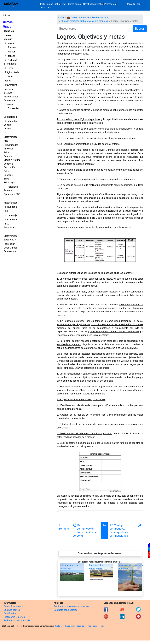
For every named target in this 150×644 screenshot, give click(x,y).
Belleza (7, 171)
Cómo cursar (75, 4)
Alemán (11, 52)
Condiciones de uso (62, 626)
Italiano (11, 56)
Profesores (110, 4)
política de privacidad (79, 626)
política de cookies (96, 626)
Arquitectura (10, 251)
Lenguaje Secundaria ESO (11, 220)
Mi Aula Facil (134, 4)
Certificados (10, 613)
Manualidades (11, 97)
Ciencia (8, 129)
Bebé (6, 179)
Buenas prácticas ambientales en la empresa (85, 21)
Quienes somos (12, 610)
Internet (8, 93)
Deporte (8, 156)
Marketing (13, 121)
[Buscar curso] (93, 29)
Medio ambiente (101, 18)
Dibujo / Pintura (12, 160)
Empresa (8, 104)
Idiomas (8, 39)
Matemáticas (11, 137)
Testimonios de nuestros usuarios (71, 606)
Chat (64, 4)
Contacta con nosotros (65, 610)
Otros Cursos (10, 248)
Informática (10, 64)
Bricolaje (8, 175)
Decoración (10, 167)
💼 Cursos (73, 18)
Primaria (8, 190)
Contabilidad (10, 117)
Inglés (11, 43)
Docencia (8, 164)
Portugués (13, 60)
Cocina (7, 125)
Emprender (13, 108)
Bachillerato (10, 227)
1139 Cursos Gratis (50, 4)
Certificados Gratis (93, 4)
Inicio (6, 15)
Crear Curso (46, 8)
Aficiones (8, 149)
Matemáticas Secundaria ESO (11, 207)
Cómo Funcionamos (14, 606)
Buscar (140, 29)
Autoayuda (9, 100)
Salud (7, 152)
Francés (12, 47)
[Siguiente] (126, 530)
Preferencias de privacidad (18, 620)
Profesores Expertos (14, 617)
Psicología (9, 183)
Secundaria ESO (12, 194)
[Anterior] (86, 530)
